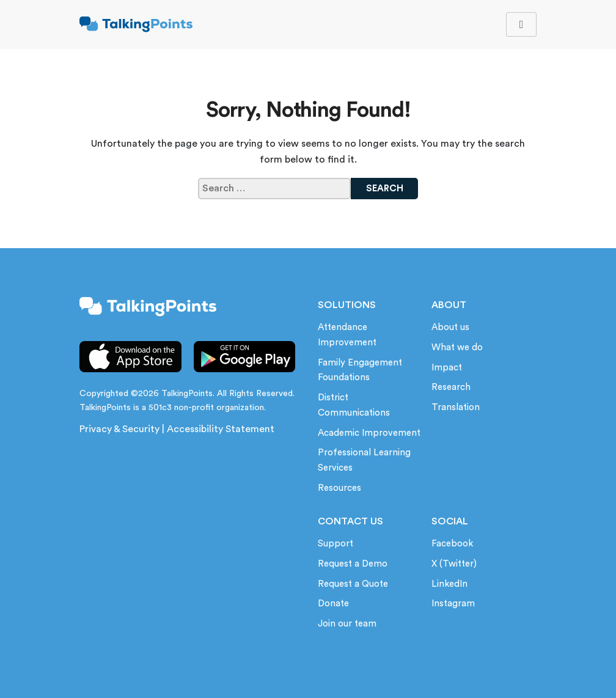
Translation (456, 407)
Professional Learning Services (364, 460)
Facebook (452, 544)
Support (335, 544)
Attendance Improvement (347, 335)
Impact (447, 368)
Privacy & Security (119, 429)
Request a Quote (353, 584)
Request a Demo (353, 564)
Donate (333, 604)
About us (450, 327)
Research (451, 387)
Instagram (453, 604)
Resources (339, 488)
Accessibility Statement (221, 429)
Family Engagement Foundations (360, 370)
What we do (457, 347)
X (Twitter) (454, 564)
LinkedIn (449, 584)
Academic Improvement (369, 433)
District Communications (354, 405)
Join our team (347, 624)
